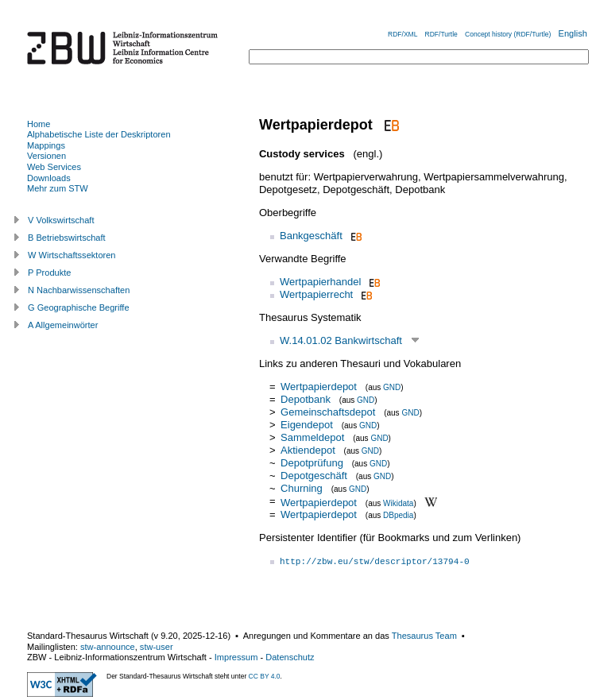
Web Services (54, 167)
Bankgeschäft (311, 236)
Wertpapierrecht (316, 294)
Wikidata (398, 503)
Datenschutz (290, 657)
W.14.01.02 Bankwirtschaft (341, 340)
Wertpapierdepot (319, 387)
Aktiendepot (308, 450)
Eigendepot (307, 425)
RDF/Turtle (441, 34)
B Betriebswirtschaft (67, 238)
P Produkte (49, 273)
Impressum (236, 657)
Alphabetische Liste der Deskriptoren (99, 134)
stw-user (157, 647)
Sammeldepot (312, 437)
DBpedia (398, 515)
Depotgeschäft (314, 476)
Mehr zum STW (58, 188)
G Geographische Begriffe (79, 307)
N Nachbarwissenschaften (79, 290)
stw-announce (108, 647)
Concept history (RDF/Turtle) (508, 34)
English (573, 33)
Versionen (46, 156)
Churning (302, 488)
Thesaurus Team (424, 636)
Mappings (46, 145)
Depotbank (306, 399)
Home (39, 124)
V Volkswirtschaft (61, 220)
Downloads (49, 178)
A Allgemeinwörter (63, 325)
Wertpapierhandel (320, 282)
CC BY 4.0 (265, 676)
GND (392, 387)
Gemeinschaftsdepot (328, 412)
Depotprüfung (312, 463)
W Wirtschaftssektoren (72, 255)
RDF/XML (402, 34)
